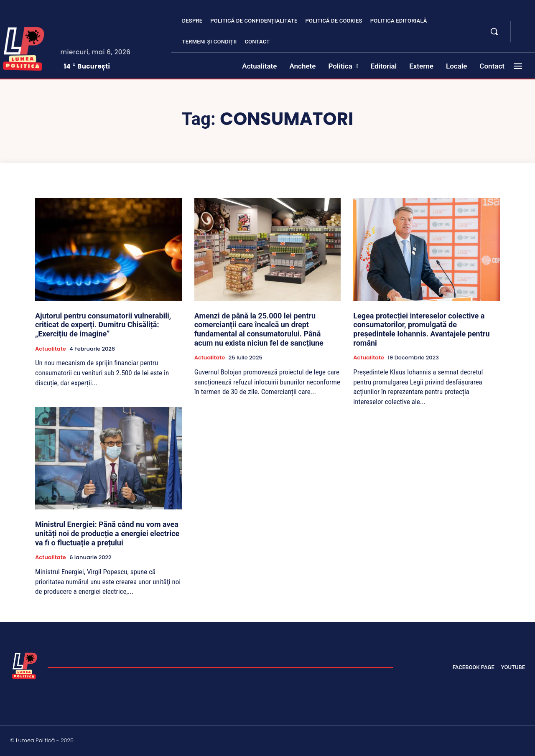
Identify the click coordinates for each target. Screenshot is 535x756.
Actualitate (51, 349)
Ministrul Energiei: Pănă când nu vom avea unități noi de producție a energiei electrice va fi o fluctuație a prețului (107, 533)
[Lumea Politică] (25, 665)
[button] (494, 31)
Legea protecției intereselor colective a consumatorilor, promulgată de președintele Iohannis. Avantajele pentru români (421, 329)
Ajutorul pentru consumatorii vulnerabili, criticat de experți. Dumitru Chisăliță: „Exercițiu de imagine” (103, 325)
